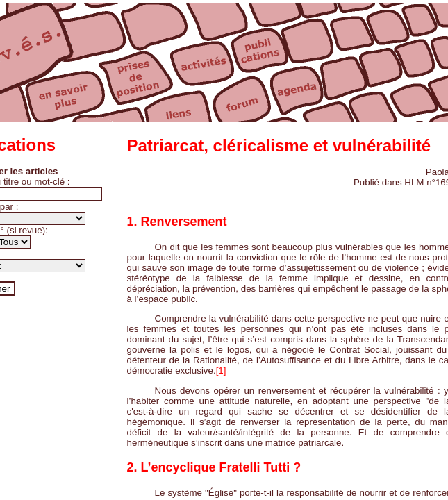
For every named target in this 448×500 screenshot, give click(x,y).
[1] (221, 370)
